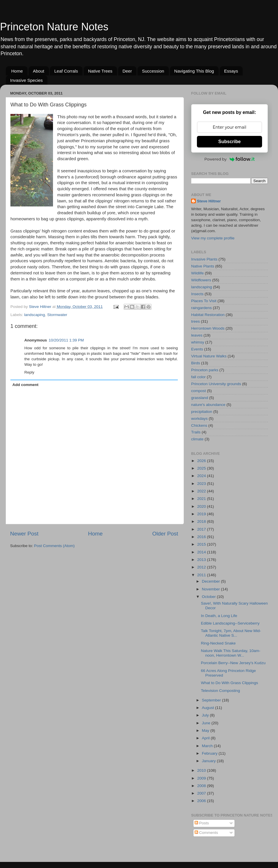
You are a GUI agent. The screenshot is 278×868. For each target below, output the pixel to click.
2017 (202, 529)
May (206, 731)
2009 (202, 778)
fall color (198, 377)
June (207, 723)
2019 (202, 514)
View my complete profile (213, 238)
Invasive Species (26, 80)
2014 (202, 552)
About (39, 71)
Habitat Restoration (208, 315)
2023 (202, 484)
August (209, 708)
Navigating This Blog (194, 71)
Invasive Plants (204, 259)
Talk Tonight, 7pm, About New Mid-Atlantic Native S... (231, 633)
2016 (202, 537)
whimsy (198, 342)
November (211, 589)
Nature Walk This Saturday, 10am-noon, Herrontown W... (231, 653)
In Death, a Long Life (219, 616)
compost (199, 391)
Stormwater (57, 315)
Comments (206, 833)
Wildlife (197, 273)
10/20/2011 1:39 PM (66, 340)
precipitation (202, 412)
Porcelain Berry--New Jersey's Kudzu (233, 663)
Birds (196, 363)
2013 (202, 560)
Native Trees (100, 71)
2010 (202, 770)
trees (195, 321)
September (212, 700)
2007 (202, 793)
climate (197, 439)
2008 (202, 786)
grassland (200, 398)
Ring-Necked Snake (218, 643)
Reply (29, 372)
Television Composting (221, 691)
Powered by (230, 159)
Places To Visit (204, 301)
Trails (196, 432)
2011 (202, 575)
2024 (202, 476)
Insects (197, 294)
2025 (202, 468)
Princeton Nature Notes (54, 27)
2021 (202, 499)
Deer (127, 71)
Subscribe (229, 142)
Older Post (165, 534)
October (209, 597)
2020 (202, 506)
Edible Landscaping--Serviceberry (230, 623)
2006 (202, 801)
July (206, 715)
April (206, 738)
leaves (197, 335)
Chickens (199, 425)
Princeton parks (205, 370)
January (209, 761)
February (210, 753)
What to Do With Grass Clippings (229, 683)
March (208, 746)
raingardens (201, 308)
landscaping (34, 315)
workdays (199, 419)
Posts (202, 823)
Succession (153, 71)
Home (17, 71)
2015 (202, 544)
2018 (202, 521)
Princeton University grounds (216, 384)
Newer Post (24, 534)
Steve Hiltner (209, 201)
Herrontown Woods (208, 328)
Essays (231, 71)
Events (197, 349)
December (211, 581)
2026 (202, 461)
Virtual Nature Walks (209, 356)
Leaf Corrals (66, 71)
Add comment (25, 385)
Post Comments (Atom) (54, 546)
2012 (202, 567)
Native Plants (203, 266)
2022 (202, 491)
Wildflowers (201, 280)
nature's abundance (208, 405)
